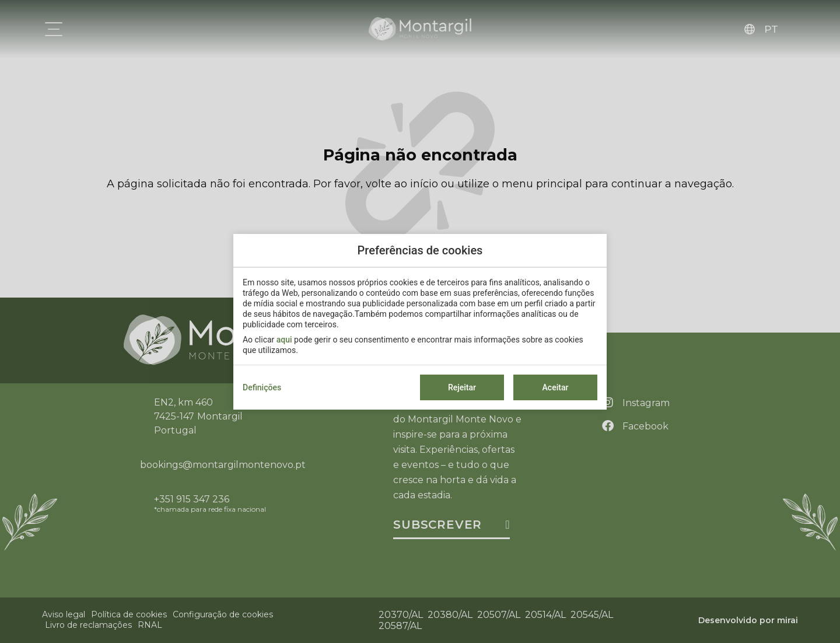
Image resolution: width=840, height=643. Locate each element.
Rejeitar (462, 387)
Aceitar (556, 387)
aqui (284, 340)
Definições (262, 387)
